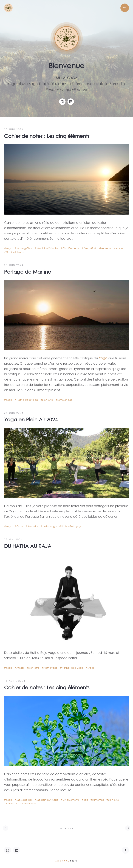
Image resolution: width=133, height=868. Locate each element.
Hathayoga (50, 526)
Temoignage (65, 400)
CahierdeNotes (15, 252)
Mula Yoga (62, 861)
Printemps (98, 800)
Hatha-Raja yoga (27, 400)
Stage (91, 668)
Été (94, 248)
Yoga (9, 248)
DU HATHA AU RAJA (28, 546)
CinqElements (71, 248)
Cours (20, 526)
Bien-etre (106, 248)
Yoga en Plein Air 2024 (31, 419)
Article (119, 248)
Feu (86, 248)
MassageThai (24, 248)
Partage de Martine (28, 271)
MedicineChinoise (47, 248)
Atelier (20, 668)
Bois (86, 800)
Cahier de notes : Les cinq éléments (47, 136)
